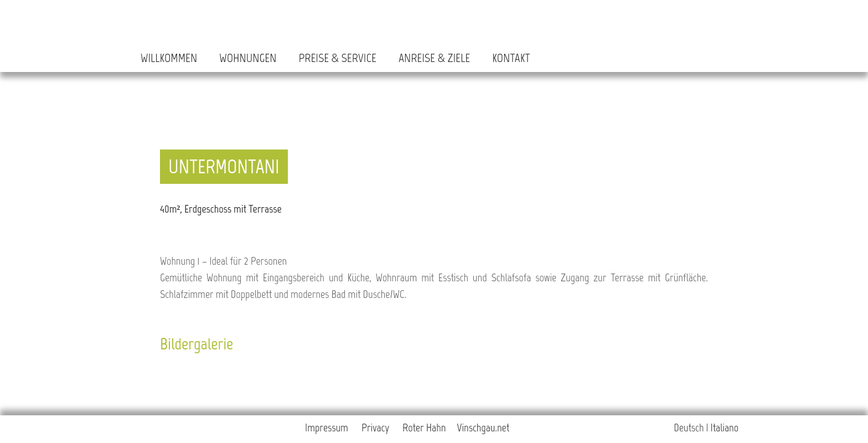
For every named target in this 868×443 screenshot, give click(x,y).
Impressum (327, 427)
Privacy (375, 427)
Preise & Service (337, 58)
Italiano (725, 427)
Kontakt (511, 58)
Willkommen (169, 58)
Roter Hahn (424, 427)
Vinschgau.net (483, 427)
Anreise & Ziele (434, 58)
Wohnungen (248, 58)
